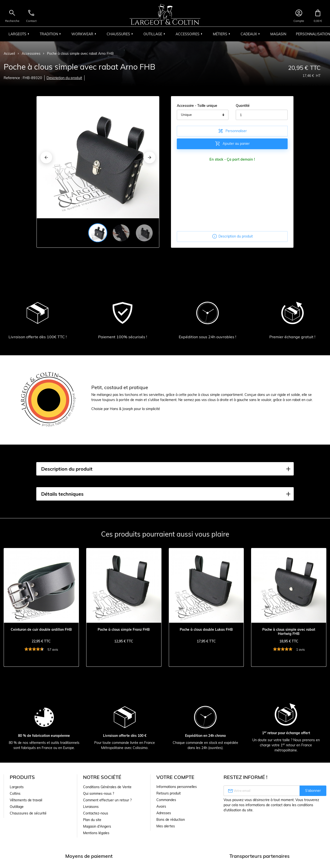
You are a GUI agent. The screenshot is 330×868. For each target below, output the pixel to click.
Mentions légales (96, 833)
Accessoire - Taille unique (197, 106)
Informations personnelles (177, 787)
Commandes (166, 800)
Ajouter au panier (232, 144)
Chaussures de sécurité (28, 813)
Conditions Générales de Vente (107, 787)
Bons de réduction (171, 820)
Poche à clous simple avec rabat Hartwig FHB (289, 632)
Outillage (17, 807)
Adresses (164, 813)
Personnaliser (232, 131)
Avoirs (161, 806)
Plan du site (92, 820)
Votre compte (175, 777)
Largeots (17, 787)
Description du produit (64, 78)
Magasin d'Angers (97, 826)
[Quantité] (262, 115)
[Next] (150, 157)
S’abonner (313, 791)
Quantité (243, 106)
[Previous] (46, 157)
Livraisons (91, 807)
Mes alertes (166, 826)
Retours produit (169, 793)
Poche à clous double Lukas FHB (206, 630)
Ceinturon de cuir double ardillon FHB (41, 630)
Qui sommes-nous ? (99, 794)
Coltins (15, 794)
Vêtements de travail (26, 800)
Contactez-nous (96, 813)
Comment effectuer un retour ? (107, 800)
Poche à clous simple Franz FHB (124, 630)
